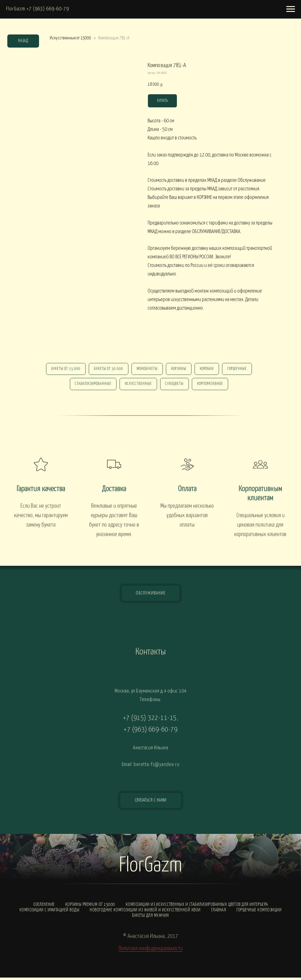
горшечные (240, 370)
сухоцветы (175, 386)
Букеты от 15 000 (63, 370)
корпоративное (212, 386)
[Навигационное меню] (291, 9)
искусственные (138, 386)
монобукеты (147, 370)
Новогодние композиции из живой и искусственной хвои (145, 912)
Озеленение (44, 907)
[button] (151, 803)
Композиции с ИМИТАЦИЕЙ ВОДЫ (50, 912)
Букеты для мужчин (150, 918)
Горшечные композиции (259, 912)
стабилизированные (91, 386)
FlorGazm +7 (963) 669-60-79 (38, 9)
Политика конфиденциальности (151, 951)
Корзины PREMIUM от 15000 (90, 907)
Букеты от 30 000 (107, 370)
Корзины (179, 370)
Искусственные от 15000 (70, 38)
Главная (219, 912)
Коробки (209, 370)
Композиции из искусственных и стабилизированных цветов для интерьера (197, 907)
